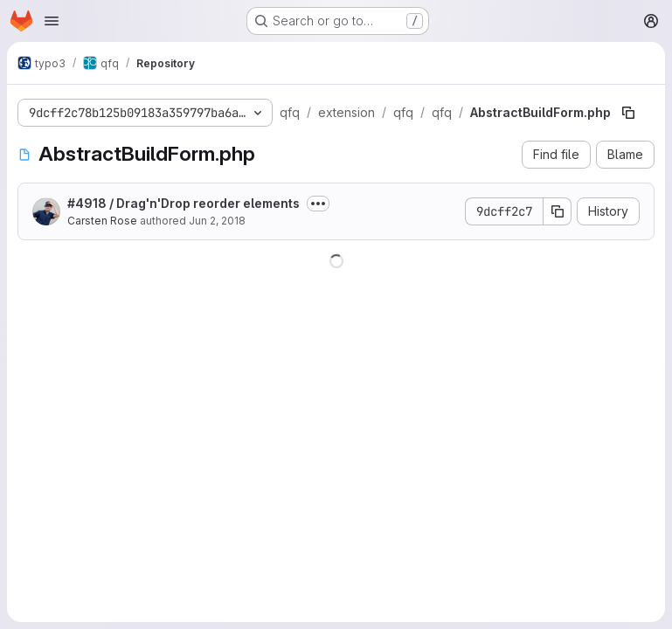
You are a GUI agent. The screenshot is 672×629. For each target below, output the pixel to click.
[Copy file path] (628, 113)
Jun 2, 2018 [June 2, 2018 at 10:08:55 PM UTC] (217, 221)
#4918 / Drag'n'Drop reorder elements (184, 203)
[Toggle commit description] (318, 204)
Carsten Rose (102, 221)
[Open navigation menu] (52, 21)
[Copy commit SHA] (558, 211)
